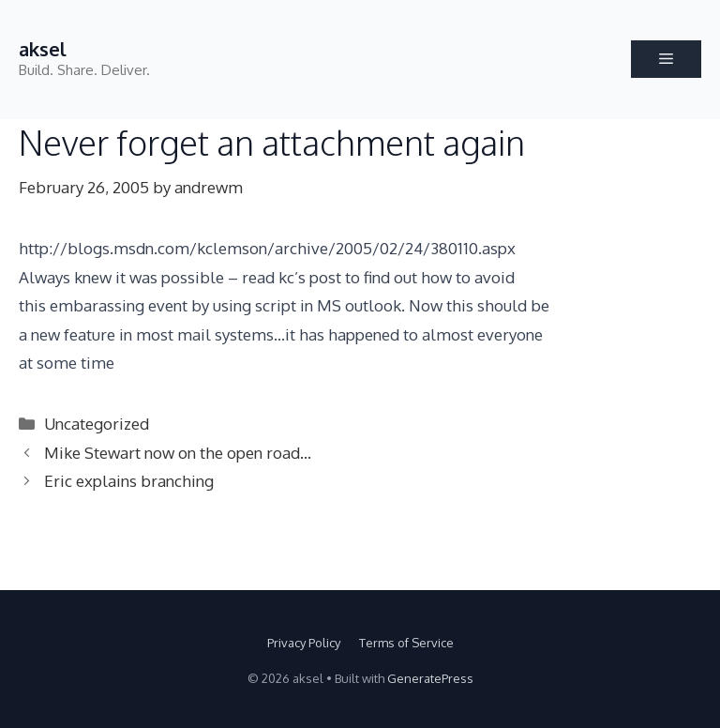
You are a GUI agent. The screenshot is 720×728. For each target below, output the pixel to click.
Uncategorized (97, 424)
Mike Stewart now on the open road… (178, 453)
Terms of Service (406, 643)
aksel (43, 49)
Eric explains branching (129, 481)
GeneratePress (430, 678)
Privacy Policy (304, 643)
